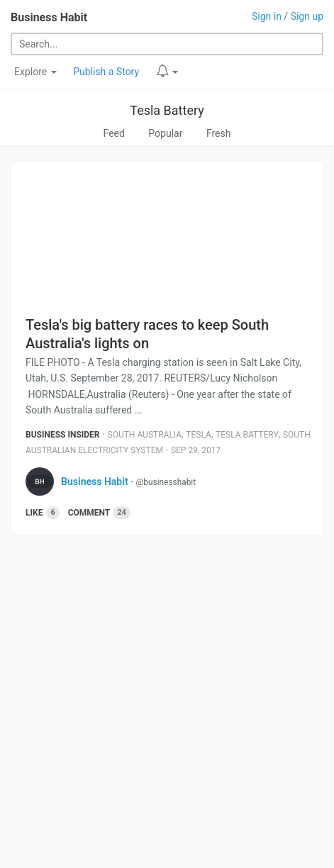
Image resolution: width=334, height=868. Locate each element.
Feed (114, 133)
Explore (35, 72)
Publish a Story (106, 72)
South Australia (145, 435)
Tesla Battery (167, 110)
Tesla (199, 435)
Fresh (219, 133)
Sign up (307, 16)
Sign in (267, 16)
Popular (165, 133)
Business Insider (63, 435)
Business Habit (49, 17)
